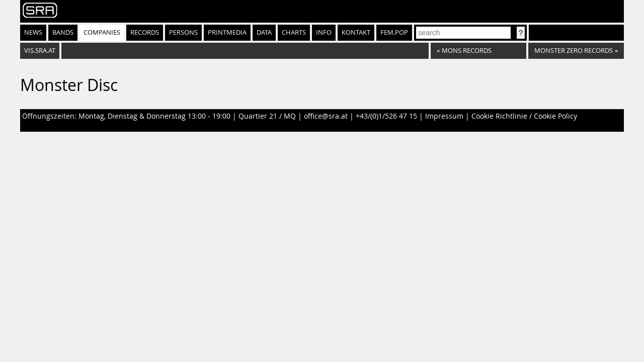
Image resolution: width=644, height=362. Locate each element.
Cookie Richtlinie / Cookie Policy (524, 116)
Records (145, 32)
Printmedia (227, 32)
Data (264, 32)
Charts (294, 32)
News (33, 32)
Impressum (444, 116)
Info (324, 32)
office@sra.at (326, 116)
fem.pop (394, 32)
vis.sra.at (40, 51)
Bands (63, 32)
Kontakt (356, 32)
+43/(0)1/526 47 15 (386, 116)
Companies (102, 32)
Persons (183, 32)
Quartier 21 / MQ (267, 116)
